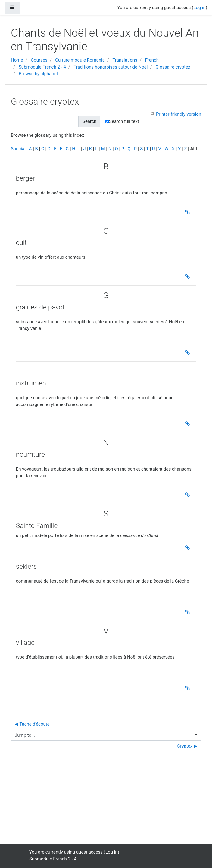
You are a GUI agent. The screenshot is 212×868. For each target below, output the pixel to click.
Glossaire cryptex (173, 67)
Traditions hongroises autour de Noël (111, 67)
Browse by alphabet (38, 74)
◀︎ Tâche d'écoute (32, 724)
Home (17, 60)
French (152, 60)
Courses (39, 60)
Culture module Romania (80, 60)
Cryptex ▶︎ (187, 746)
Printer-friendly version (179, 114)
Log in (200, 8)
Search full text (122, 121)
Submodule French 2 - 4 (42, 67)
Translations (125, 60)
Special (18, 149)
